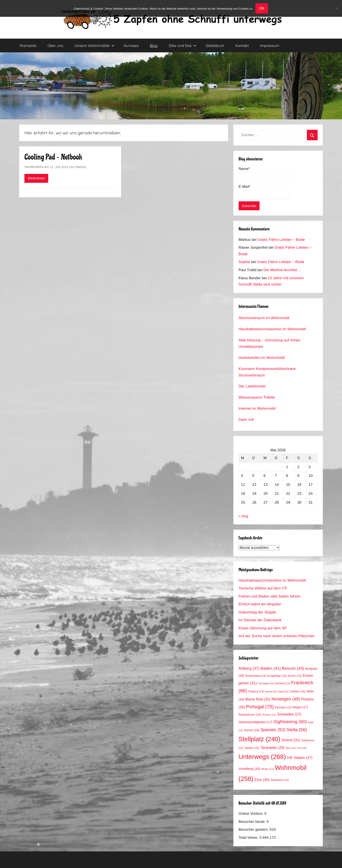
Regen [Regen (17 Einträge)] (300, 707)
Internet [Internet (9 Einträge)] (270, 692)
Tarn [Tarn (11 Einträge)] (291, 748)
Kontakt (242, 45)
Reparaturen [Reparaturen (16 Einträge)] (250, 715)
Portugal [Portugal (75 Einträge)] (260, 707)
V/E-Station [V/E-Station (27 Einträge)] (300, 758)
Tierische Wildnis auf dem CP (263, 588)
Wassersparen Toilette (257, 397)
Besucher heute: (253, 822)
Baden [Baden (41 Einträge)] (271, 668)
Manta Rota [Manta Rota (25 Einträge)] (258, 699)
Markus (81, 167)
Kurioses (131, 45)
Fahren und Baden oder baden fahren (270, 596)
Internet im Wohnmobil (257, 408)
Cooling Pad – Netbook (53, 157)
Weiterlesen (36, 178)
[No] (337, 8)
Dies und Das (183, 45)
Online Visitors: (252, 814)
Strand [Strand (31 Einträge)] (291, 740)
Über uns (55, 45)
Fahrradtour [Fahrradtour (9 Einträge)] (266, 683)
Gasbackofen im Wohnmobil (262, 358)
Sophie (244, 262)
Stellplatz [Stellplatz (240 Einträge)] (259, 739)
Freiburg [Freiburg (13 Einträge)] (256, 692)
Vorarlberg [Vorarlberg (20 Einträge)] (249, 769)
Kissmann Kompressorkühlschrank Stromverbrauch (267, 372)
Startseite (28, 45)
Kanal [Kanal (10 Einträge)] (283, 692)
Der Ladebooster (252, 386)
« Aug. (244, 516)
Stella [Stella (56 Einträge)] (297, 730)
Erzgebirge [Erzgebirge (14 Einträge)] (277, 676)
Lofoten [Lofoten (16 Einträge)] (298, 691)
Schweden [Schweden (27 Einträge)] (289, 714)
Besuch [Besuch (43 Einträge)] (293, 668)
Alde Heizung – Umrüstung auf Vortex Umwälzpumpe (270, 343)
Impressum (270, 45)
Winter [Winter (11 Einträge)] (267, 769)
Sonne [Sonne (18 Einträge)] (252, 730)
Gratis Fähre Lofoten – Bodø (281, 240)
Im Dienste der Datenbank (260, 620)
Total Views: (249, 838)
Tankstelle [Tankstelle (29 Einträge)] (273, 748)
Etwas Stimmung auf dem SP (263, 628)
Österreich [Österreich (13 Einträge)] (280, 780)
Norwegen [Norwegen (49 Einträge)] (286, 699)
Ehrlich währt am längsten (260, 604)
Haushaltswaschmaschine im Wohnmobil (272, 329)
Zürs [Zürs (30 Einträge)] (262, 780)
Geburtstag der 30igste (257, 612)
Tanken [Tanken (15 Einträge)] (252, 748)
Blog (154, 45)
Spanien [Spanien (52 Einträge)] (273, 730)
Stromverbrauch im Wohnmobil (264, 318)
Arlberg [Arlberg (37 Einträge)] (249, 668)
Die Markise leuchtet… (282, 270)
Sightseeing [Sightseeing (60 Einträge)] (290, 722)
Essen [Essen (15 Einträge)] (295, 676)
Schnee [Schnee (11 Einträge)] (269, 715)
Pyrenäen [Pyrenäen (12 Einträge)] (283, 707)
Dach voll (246, 420)
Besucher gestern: (254, 829)
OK (262, 8)
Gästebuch (215, 45)
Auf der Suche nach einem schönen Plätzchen (277, 636)
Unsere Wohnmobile (94, 45)
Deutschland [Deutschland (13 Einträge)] (256, 676)
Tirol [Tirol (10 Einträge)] (302, 748)
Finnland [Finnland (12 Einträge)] (282, 683)
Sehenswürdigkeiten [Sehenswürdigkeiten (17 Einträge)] (256, 722)
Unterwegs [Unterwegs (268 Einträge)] (262, 757)
